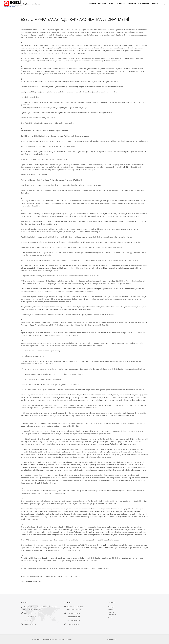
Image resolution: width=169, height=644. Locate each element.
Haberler (111, 612)
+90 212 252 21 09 (30, 617)
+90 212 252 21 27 (30, 621)
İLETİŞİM (155, 4)
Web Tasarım (111, 639)
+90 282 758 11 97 (74, 617)
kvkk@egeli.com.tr (44, 576)
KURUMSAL (98, 4)
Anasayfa (111, 607)
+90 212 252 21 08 (30, 613)
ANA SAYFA (86, 4)
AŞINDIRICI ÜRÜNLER (114, 4)
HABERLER (129, 4)
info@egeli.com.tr (30, 624)
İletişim (110, 617)
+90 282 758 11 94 (74, 613)
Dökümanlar (112, 615)
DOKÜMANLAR (142, 4)
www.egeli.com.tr (57, 61)
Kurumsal (111, 609)
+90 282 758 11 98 (74, 621)
